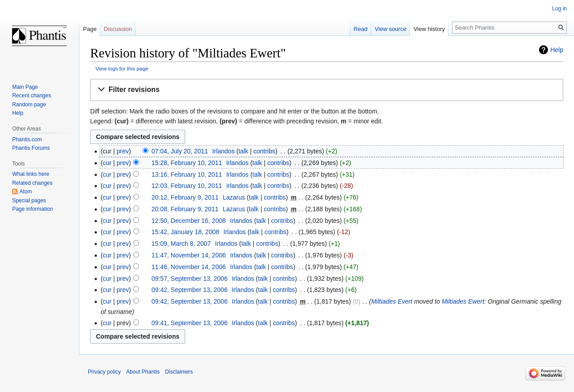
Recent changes (32, 96)
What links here (31, 174)
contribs (264, 151)
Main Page (25, 87)
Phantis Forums (31, 148)
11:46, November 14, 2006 (189, 267)
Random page (29, 105)
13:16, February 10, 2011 (187, 174)
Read (361, 29)
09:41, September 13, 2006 (190, 323)
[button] (327, 90)
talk (244, 151)
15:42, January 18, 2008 (185, 232)
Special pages (29, 200)
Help (557, 50)
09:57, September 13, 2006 (190, 279)
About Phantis (143, 372)
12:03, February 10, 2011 (187, 186)
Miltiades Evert (392, 301)
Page (90, 29)
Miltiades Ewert (463, 301)
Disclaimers (179, 372)
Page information (33, 209)
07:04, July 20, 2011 (180, 151)
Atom (26, 192)
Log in (559, 9)
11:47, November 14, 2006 (189, 255)
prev (123, 151)
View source (391, 29)
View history (429, 29)
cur (107, 163)
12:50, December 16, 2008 (189, 221)
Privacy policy (104, 372)
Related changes (32, 183)
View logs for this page (122, 68)
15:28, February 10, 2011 (187, 163)
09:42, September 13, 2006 (190, 290)
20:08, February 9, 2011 (185, 209)
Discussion (118, 29)
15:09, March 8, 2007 (181, 244)
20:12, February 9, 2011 (185, 197)
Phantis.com (27, 139)
